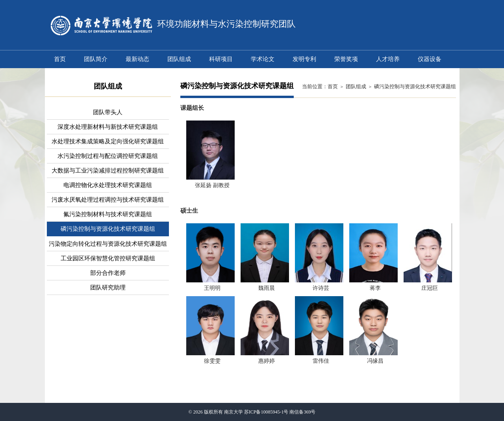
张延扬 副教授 (212, 185)
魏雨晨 (267, 288)
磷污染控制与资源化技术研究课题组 (415, 86)
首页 (333, 86)
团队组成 (356, 86)
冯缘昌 (375, 361)
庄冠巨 (430, 288)
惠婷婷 (267, 361)
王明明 (212, 288)
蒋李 (375, 288)
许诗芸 (321, 288)
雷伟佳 (321, 361)
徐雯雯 (212, 361)
